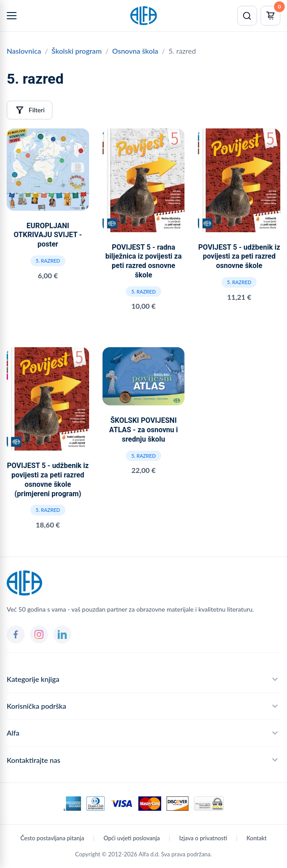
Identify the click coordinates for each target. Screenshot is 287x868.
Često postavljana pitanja (52, 838)
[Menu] (12, 16)
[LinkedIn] (62, 634)
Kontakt (256, 838)
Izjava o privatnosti (203, 838)
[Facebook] (16, 634)
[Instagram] (39, 634)
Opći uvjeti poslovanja (132, 838)
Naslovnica (24, 51)
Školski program (77, 51)
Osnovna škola (135, 51)
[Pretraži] (247, 16)
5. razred (48, 261)
